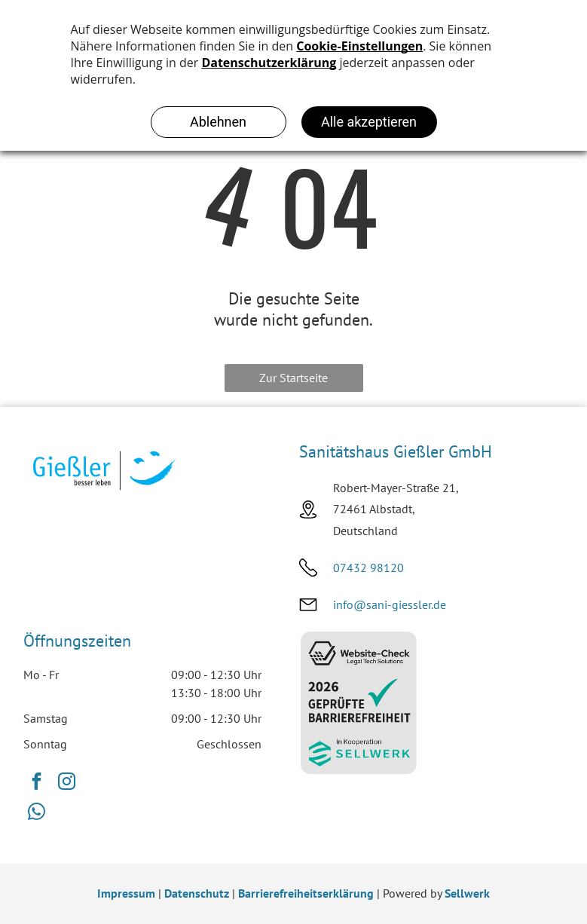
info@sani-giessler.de (390, 604)
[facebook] (37, 783)
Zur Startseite (293, 378)
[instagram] (67, 783)
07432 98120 (368, 568)
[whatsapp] (37, 813)
